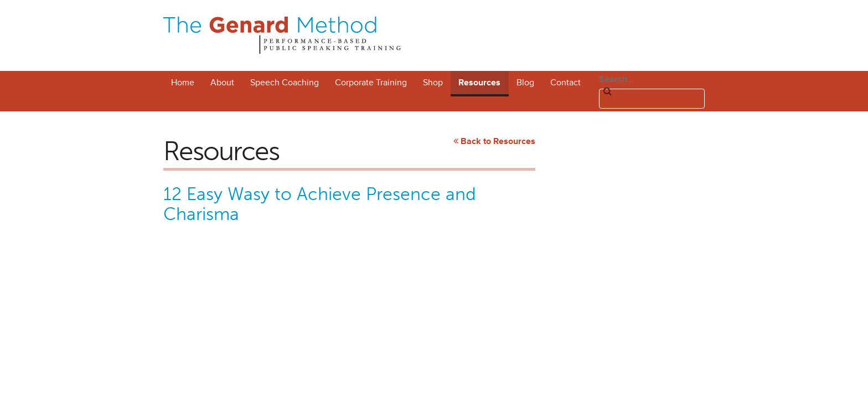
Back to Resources (498, 141)
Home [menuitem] (183, 83)
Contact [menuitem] (565, 83)
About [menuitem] (222, 83)
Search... (616, 79)
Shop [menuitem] (433, 83)
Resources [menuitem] (479, 83)
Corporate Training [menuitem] (371, 83)
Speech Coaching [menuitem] (285, 83)
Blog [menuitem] (525, 83)
